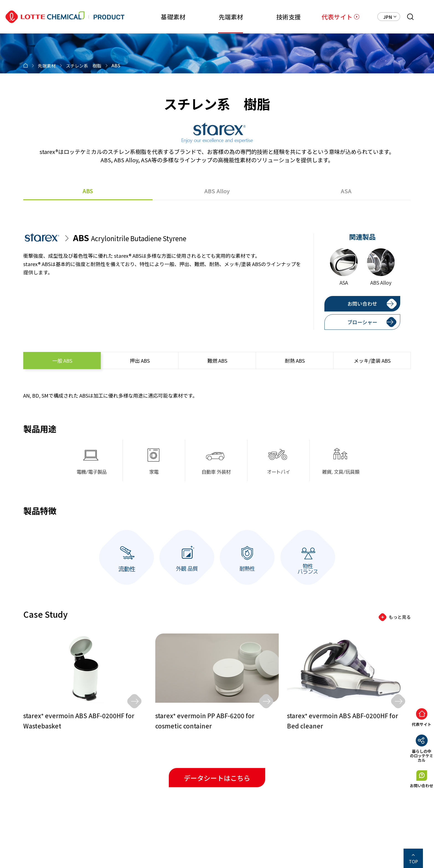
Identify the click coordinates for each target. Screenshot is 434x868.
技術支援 (280, 17)
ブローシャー (362, 322)
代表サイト (337, 17)
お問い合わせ (362, 303)
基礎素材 (156, 17)
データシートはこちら (217, 778)
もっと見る (400, 617)
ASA (346, 191)
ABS (88, 191)
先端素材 (218, 17)
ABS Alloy (217, 191)
